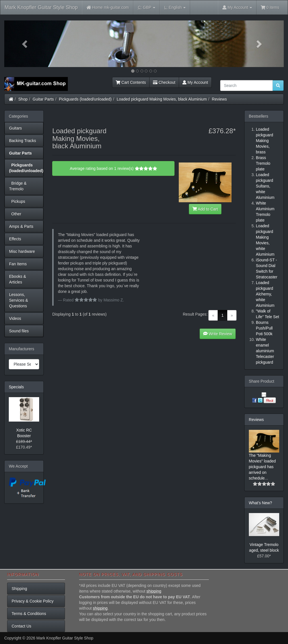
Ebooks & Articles (18, 279)
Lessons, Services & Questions (19, 300)
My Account (195, 82)
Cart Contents (131, 82)
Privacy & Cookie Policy (33, 601)
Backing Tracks (23, 141)
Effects (15, 239)
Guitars (15, 128)
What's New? (260, 503)
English (175, 8)
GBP (147, 8)
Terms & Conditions (29, 614)
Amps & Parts (21, 226)
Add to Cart (205, 209)
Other (15, 214)
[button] (25, 44)
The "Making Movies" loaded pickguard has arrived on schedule (262, 467)
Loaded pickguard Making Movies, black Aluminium (162, 99)
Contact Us (21, 626)
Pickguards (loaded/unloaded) (85, 99)
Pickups (17, 201)
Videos (15, 318)
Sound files (19, 331)
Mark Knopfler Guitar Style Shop (41, 7)
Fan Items (18, 264)
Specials (16, 387)
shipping (154, 591)
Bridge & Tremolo (18, 186)
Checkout (164, 82)
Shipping (19, 589)
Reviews (219, 99)
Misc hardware (22, 251)
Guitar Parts (43, 99)
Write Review (218, 334)
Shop (23, 99)
